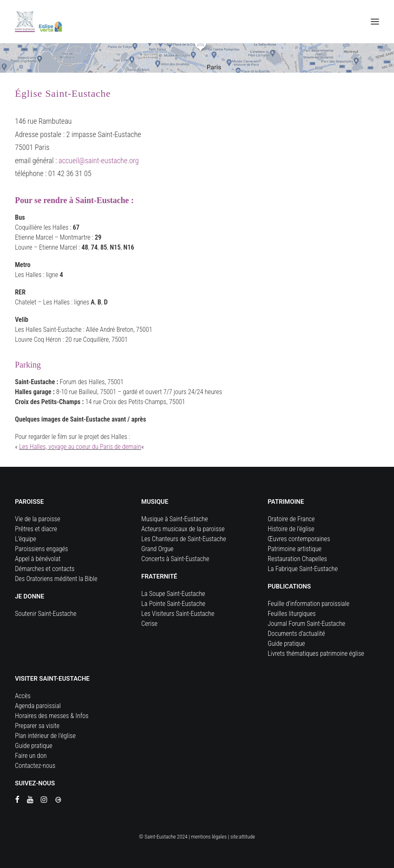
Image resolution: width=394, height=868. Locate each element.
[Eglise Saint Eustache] (39, 22)
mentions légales (209, 837)
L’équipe (26, 539)
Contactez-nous (35, 766)
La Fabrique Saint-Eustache (303, 569)
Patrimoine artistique (295, 549)
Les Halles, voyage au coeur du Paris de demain (80, 447)
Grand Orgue (157, 549)
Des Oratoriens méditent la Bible (56, 579)
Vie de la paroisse (38, 519)
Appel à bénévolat (38, 559)
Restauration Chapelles (297, 559)
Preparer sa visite (37, 726)
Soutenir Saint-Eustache (46, 614)
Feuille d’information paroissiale (309, 604)
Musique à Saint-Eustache (175, 519)
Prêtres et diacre (36, 529)
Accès (23, 696)
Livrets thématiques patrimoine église (316, 653)
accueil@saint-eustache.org (99, 161)
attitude (247, 837)
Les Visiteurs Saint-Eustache (178, 614)
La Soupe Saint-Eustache (173, 594)
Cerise (149, 624)
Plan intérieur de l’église (45, 736)
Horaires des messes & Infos (52, 716)
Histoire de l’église (291, 529)
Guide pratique (286, 644)
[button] (375, 22)
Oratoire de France (291, 519)
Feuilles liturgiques (292, 614)
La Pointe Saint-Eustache (173, 604)
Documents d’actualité (296, 634)
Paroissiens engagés (42, 549)
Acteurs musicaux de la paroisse (183, 529)
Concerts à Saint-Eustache (175, 559)
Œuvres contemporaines (299, 539)
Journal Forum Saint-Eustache (307, 624)
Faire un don (31, 756)
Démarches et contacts (45, 569)
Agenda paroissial (38, 706)
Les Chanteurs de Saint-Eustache (184, 539)
